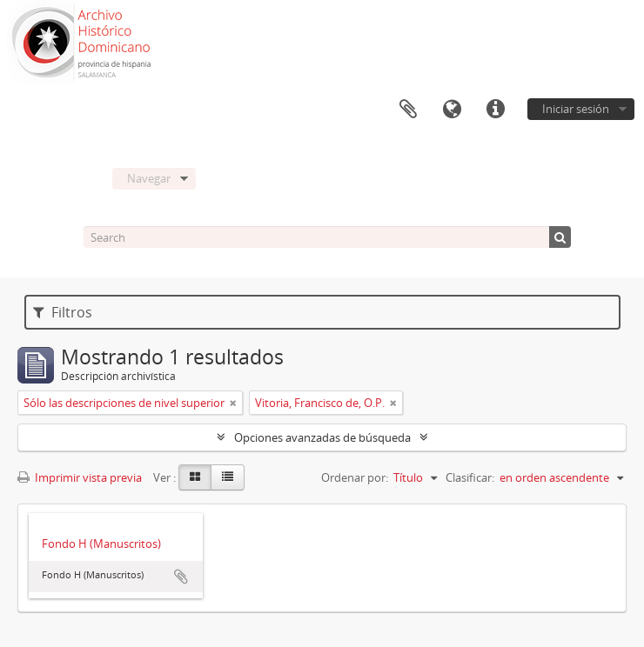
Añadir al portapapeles (181, 577)
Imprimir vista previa (80, 477)
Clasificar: (470, 477)
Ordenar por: (355, 477)
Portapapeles (408, 110)
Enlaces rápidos (495, 110)
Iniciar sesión (576, 109)
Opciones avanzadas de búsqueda (322, 437)
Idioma (452, 110)
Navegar (149, 178)
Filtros (63, 312)
